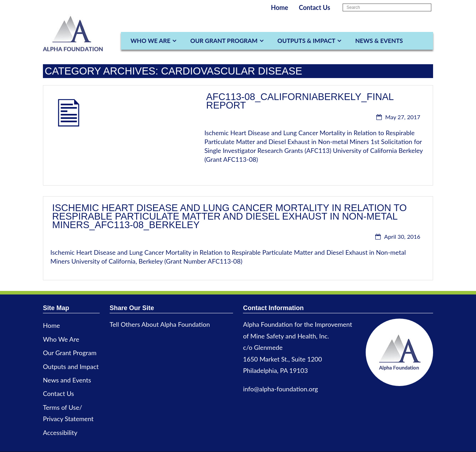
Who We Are (150, 41)
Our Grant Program (224, 41)
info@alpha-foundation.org (280, 389)
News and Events (67, 380)
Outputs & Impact (306, 41)
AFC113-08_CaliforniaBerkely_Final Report (300, 101)
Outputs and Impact (71, 366)
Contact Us (314, 7)
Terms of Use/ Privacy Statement (68, 413)
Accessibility (60, 432)
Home (280, 7)
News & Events (379, 41)
